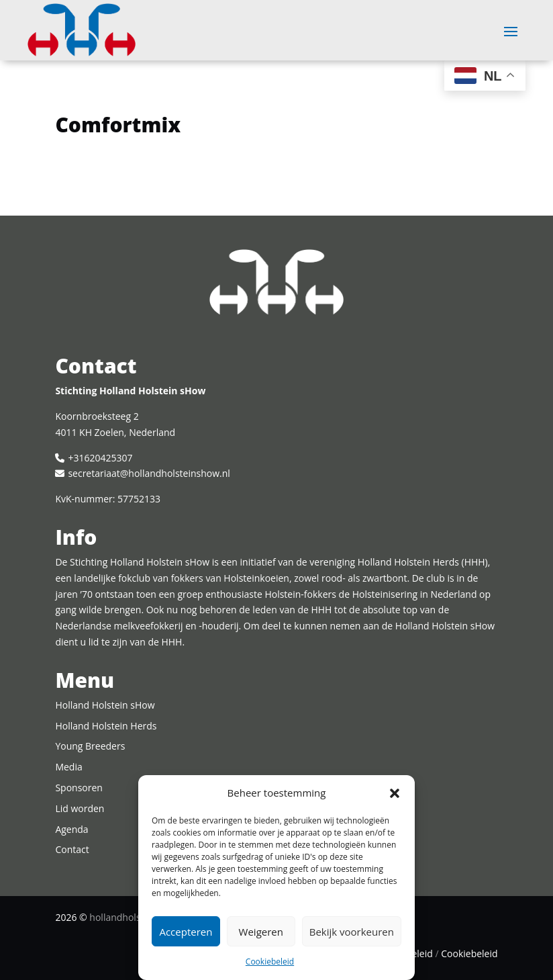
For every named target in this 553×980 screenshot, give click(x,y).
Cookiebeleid (270, 962)
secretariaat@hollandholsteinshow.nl (149, 473)
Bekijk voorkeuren (352, 932)
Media (68, 767)
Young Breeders (90, 746)
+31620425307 (100, 458)
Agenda (71, 829)
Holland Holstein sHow (105, 705)
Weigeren (261, 932)
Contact (72, 849)
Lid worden (80, 808)
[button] (395, 793)
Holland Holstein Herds (106, 726)
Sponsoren (79, 788)
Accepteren (186, 932)
